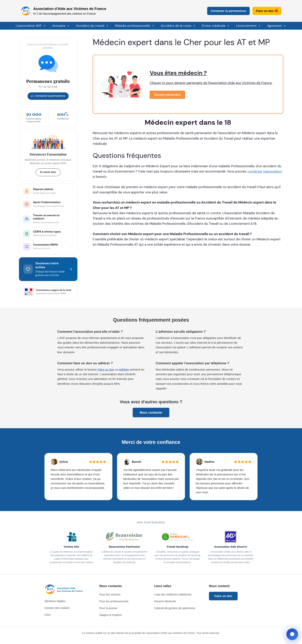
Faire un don (267, 11)
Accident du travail (92, 26)
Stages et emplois (110, 615)
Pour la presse (108, 608)
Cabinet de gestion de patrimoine (175, 608)
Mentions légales (55, 601)
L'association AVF (31, 26)
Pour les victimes (110, 594)
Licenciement (249, 26)
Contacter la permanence (228, 11)
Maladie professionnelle (135, 26)
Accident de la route (178, 26)
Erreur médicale (216, 26)
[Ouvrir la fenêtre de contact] (292, 634)
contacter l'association (265, 171)
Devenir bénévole (165, 601)
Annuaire (61, 26)
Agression (277, 26)
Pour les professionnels (114, 601)
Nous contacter (151, 413)
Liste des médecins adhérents (173, 594)
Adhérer (124, 369)
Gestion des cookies (57, 608)
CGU (48, 615)
